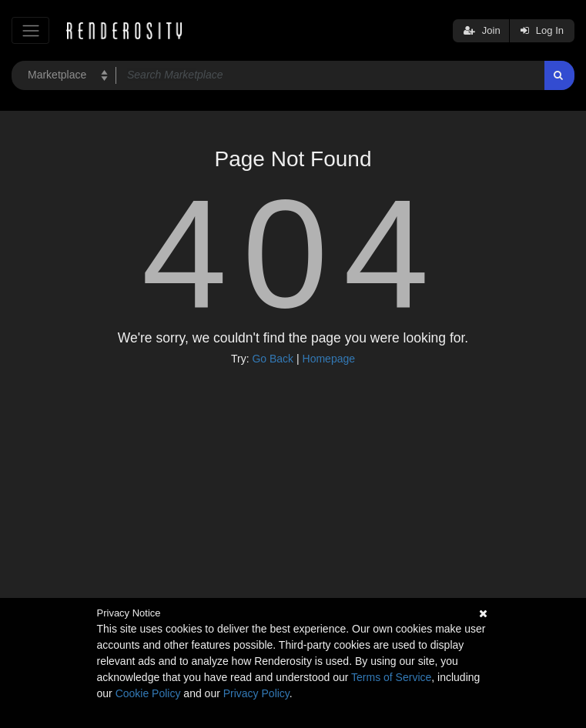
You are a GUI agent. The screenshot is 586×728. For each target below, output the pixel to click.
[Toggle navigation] (30, 30)
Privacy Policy (256, 693)
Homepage (329, 359)
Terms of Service (391, 677)
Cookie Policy (148, 693)
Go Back (273, 359)
